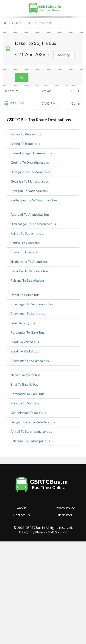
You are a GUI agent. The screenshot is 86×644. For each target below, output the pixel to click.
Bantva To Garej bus (25, 243)
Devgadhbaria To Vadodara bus (33, 422)
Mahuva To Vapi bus (25, 403)
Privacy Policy (64, 508)
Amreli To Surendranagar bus (31, 431)
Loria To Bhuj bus (23, 323)
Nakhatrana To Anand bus (29, 262)
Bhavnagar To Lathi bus (27, 313)
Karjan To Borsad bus (26, 134)
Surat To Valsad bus (25, 342)
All (22, 77)
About (21, 508)
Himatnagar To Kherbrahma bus (33, 224)
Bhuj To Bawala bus (24, 384)
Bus (30, 23)
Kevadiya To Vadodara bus (29, 271)
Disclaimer (64, 515)
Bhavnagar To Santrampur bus (32, 304)
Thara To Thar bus (24, 252)
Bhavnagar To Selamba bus (30, 361)
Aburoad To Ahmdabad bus (30, 214)
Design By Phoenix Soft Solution (43, 532)
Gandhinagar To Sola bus (28, 413)
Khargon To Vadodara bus (29, 191)
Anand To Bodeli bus (25, 144)
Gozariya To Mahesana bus (30, 181)
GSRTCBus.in (35, 528)
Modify (64, 55)
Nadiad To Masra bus (25, 375)
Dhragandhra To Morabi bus (30, 172)
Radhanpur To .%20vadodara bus (34, 200)
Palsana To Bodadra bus (28, 280)
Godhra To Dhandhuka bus (30, 162)
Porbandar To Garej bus (28, 332)
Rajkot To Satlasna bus (27, 233)
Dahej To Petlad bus (25, 295)
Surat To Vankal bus (25, 351)
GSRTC (17, 23)
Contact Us (22, 515)
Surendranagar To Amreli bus (31, 153)
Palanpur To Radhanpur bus (30, 441)
